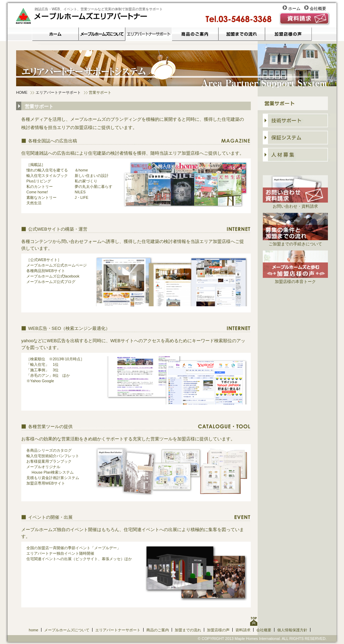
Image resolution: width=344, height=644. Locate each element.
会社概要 (315, 8)
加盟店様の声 (218, 630)
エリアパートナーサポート (58, 93)
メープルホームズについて (67, 630)
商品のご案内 (158, 630)
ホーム (293, 8)
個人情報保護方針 (292, 630)
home (34, 630)
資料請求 (243, 630)
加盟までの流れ (188, 630)
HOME (22, 93)
